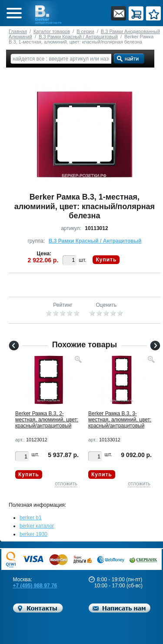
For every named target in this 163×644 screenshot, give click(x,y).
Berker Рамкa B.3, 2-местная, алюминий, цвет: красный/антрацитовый (47, 420)
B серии (85, 31)
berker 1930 (33, 534)
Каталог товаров (52, 31)
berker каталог (37, 526)
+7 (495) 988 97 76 (35, 586)
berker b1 (31, 518)
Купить (106, 260)
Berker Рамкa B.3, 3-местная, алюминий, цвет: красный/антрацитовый (120, 420)
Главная (18, 31)
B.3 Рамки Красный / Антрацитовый (78, 37)
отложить (66, 484)
